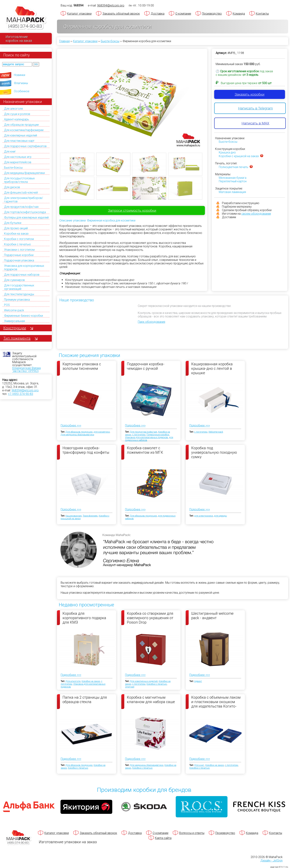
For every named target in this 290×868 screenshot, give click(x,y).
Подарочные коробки (19, 255)
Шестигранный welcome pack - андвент (212, 616)
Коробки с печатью (17, 244)
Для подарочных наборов (22, 275)
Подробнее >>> (71, 425)
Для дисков (12, 187)
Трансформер (90, 516)
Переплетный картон (233, 181)
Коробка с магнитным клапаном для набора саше (151, 700)
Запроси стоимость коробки (132, 210)
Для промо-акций (16, 228)
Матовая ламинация (232, 192)
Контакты (262, 14)
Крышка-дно (227, 152)
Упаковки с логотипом (19, 250)
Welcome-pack (14, 310)
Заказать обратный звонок (121, 14)
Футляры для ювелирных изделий (26, 218)
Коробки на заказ (16, 234)
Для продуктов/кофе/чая (21, 207)
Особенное (22, 91)
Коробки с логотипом (19, 239)
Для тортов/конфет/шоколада (25, 212)
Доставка (158, 14)
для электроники (204, 516)
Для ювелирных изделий (21, 135)
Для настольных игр (18, 157)
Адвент (198, 681)
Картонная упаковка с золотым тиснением (82, 366)
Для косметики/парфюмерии (24, 130)
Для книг (10, 152)
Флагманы (21, 83)
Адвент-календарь (17, 119)
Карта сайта (163, 838)
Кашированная (74, 516)
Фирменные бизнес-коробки (23, 316)
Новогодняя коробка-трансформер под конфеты (86, 450)
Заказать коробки (250, 94)
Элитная (130, 687)
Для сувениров (14, 280)
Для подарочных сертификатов (25, 146)
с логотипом (139, 435)
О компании (183, 14)
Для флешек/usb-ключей (21, 193)
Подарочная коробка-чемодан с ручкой (146, 366)
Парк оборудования (151, 322)
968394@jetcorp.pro (25, 390)
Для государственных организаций (19, 287)
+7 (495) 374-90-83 (21, 394)
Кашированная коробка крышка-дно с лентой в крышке (212, 368)
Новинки (20, 75)
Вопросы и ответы (192, 833)
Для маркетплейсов (18, 162)
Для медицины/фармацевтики (24, 173)
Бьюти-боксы (13, 168)
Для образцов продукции (21, 125)
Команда (239, 14)
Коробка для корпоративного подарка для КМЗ (84, 618)
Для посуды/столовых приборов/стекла (19, 180)
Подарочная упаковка (19, 260)
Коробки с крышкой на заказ (239, 156)
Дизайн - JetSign (272, 861)
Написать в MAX (255, 123)
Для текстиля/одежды (19, 294)
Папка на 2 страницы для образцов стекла (85, 700)
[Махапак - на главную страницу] (26, 18)
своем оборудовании (256, 214)
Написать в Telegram (255, 108)
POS (7, 305)
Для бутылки (13, 223)
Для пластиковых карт (19, 141)
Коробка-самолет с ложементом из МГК (145, 450)
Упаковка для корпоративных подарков (146, 437)
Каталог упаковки (79, 14)
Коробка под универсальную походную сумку (214, 452)
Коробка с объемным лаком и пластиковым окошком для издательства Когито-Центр (216, 702)
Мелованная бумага (233, 178)
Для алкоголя (13, 109)
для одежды (220, 516)
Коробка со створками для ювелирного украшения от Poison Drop (150, 618)
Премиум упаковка (17, 300)
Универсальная (14, 321)
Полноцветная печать (233, 167)
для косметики (102, 432)
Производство (212, 14)
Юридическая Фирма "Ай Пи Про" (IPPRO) (26, 369)
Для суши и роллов (17, 114)
